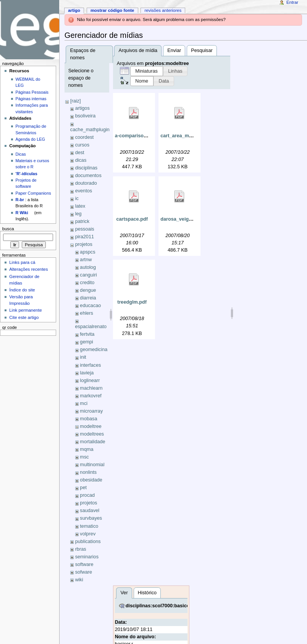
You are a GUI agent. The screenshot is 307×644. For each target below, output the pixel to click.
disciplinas (86, 168)
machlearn (91, 388)
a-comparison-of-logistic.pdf (148, 136)
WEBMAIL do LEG (28, 82)
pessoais (85, 229)
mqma (86, 449)
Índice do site (22, 290)
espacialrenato (91, 327)
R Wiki (22, 213)
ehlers (86, 313)
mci (84, 403)
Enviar (174, 50)
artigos (82, 108)
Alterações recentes (28, 269)
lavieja (87, 373)
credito (87, 283)
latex (80, 206)
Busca (8, 229)
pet (83, 488)
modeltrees (92, 434)
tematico (89, 526)
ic (77, 198)
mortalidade (92, 442)
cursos (82, 145)
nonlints (88, 472)
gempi (86, 342)
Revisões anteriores (163, 10)
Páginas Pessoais (32, 92)
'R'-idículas (27, 174)
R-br (20, 200)
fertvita (87, 334)
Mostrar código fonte (112, 10)
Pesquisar (202, 50)
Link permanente (25, 310)
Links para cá (22, 262)
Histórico (147, 593)
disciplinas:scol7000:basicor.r (160, 606)
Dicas (21, 154)
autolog (88, 267)
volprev (88, 534)
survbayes (91, 518)
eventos (84, 191)
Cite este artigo (24, 317)
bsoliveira (86, 116)
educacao (90, 306)
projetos (84, 244)
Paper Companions (33, 193)
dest (80, 153)
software (84, 564)
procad (87, 495)
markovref (90, 396)
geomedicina (94, 350)
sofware (84, 572)
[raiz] (76, 101)
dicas (81, 160)
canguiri (88, 275)
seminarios (87, 557)
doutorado (86, 183)
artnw (86, 260)
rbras (81, 549)
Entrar (292, 2)
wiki (79, 580)
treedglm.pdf (132, 302)
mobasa (88, 419)
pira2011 (85, 237)
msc (84, 457)
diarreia (88, 298)
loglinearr (90, 381)
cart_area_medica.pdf (185, 136)
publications (88, 542)
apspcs (87, 252)
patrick (82, 221)
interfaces (90, 365)
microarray (91, 411)
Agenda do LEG (30, 139)
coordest (85, 137)
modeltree (90, 426)
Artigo (74, 10)
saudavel (90, 511)
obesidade (91, 480)
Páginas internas (31, 99)
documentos (88, 176)
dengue (88, 290)
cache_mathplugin (90, 130)
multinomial (92, 465)
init (83, 357)
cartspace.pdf (132, 219)
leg (78, 214)
